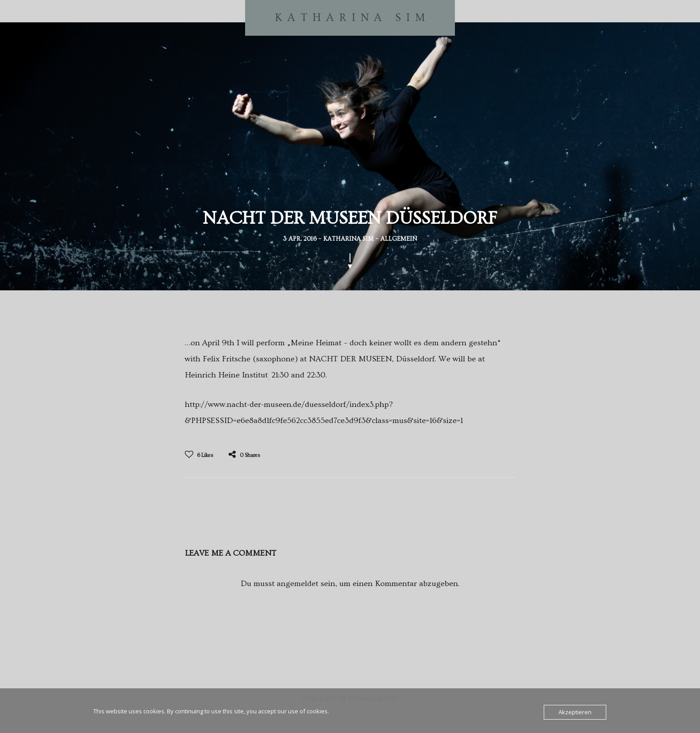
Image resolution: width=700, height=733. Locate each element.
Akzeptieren (575, 712)
